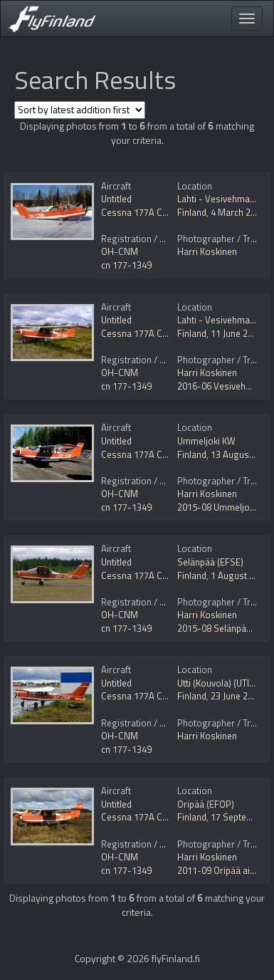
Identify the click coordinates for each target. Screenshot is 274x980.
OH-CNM (120, 251)
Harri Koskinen (207, 251)
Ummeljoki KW (206, 441)
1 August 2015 (240, 575)
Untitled (116, 199)
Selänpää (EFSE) (210, 562)
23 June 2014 (237, 696)
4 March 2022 (238, 212)
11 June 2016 (237, 333)
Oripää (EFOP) (206, 804)
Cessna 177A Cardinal (146, 212)
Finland (192, 212)
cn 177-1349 (126, 265)
